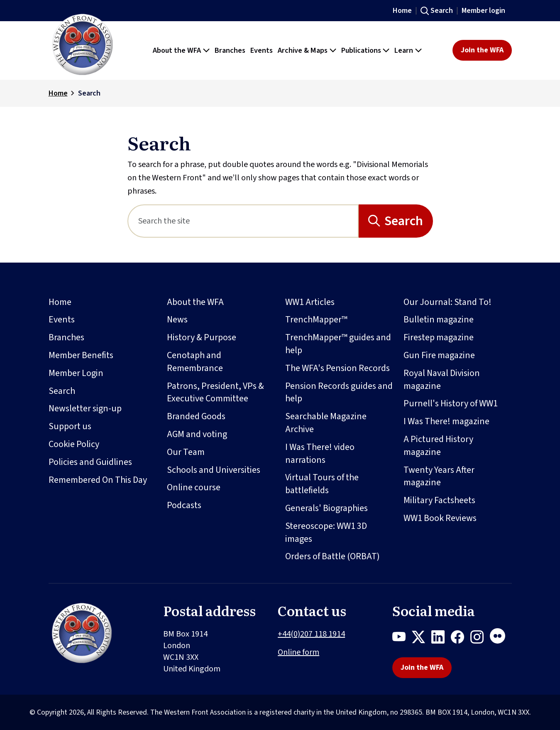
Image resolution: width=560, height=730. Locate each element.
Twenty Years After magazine (439, 476)
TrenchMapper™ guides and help (338, 344)
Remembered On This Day (98, 480)
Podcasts (184, 505)
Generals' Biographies (326, 508)
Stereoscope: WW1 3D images (326, 532)
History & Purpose (202, 337)
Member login (483, 11)
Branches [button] (230, 50)
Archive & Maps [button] (303, 50)
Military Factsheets (439, 500)
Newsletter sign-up (85, 408)
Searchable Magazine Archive (326, 423)
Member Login (76, 373)
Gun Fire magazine (439, 355)
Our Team (186, 452)
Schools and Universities (214, 470)
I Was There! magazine (446, 421)
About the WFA (195, 302)
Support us (70, 426)
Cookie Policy (74, 444)
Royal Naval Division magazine (442, 380)
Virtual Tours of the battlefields (322, 484)
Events (62, 320)
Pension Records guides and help (339, 392)
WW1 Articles (310, 302)
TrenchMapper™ (316, 320)
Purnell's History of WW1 (451, 403)
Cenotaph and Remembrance (195, 362)
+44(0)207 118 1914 (311, 634)
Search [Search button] (404, 221)
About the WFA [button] (177, 50)
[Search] (243, 221)
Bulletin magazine (439, 320)
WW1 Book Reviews (440, 518)
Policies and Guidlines (90, 462)
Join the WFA (482, 50)
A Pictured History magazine (438, 446)
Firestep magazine (439, 337)
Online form (298, 652)
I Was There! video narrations (320, 453)
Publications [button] (361, 50)
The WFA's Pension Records (337, 368)
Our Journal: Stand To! (448, 302)
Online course (194, 487)
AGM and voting (197, 434)
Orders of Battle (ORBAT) (333, 556)
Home (402, 11)
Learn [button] (404, 50)
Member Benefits (81, 355)
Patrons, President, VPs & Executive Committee (215, 392)
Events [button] (262, 50)
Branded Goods (196, 416)
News (177, 320)
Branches (66, 337)
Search (442, 11)
